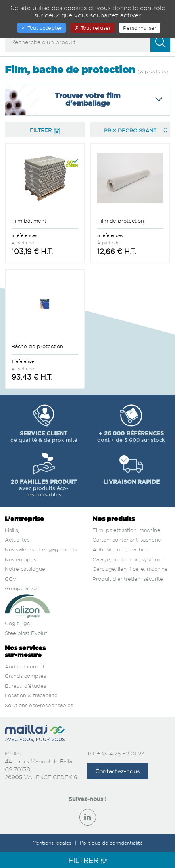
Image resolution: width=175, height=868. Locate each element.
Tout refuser (93, 28)
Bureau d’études (25, 686)
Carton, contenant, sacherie (127, 540)
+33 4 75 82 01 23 (121, 753)
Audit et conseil (24, 666)
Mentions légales (53, 843)
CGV (11, 579)
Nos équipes (20, 559)
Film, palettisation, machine (126, 530)
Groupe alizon (22, 588)
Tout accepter (42, 28)
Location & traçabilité (31, 695)
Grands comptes (25, 676)
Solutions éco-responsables (39, 705)
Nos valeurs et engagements (41, 549)
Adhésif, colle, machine (121, 549)
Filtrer (45, 130)
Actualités (17, 540)
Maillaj (12, 530)
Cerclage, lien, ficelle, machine (130, 569)
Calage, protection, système (128, 559)
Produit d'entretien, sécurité (128, 579)
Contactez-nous (117, 771)
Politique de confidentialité (111, 843)
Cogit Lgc (17, 623)
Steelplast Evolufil (27, 633)
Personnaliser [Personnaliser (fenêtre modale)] (140, 28)
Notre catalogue (25, 569)
